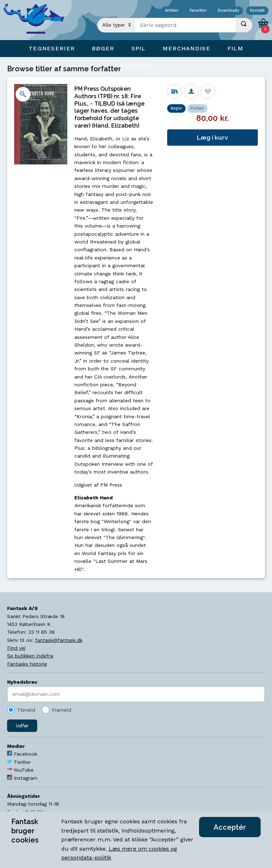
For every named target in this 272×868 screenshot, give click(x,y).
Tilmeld (26, 710)
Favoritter (198, 11)
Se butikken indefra (30, 656)
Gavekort (136, 65)
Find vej (16, 648)
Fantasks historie (27, 664)
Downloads (228, 11)
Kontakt (257, 11)
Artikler (172, 11)
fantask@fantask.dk (59, 640)
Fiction (197, 108)
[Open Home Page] (37, 20)
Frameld (61, 710)
